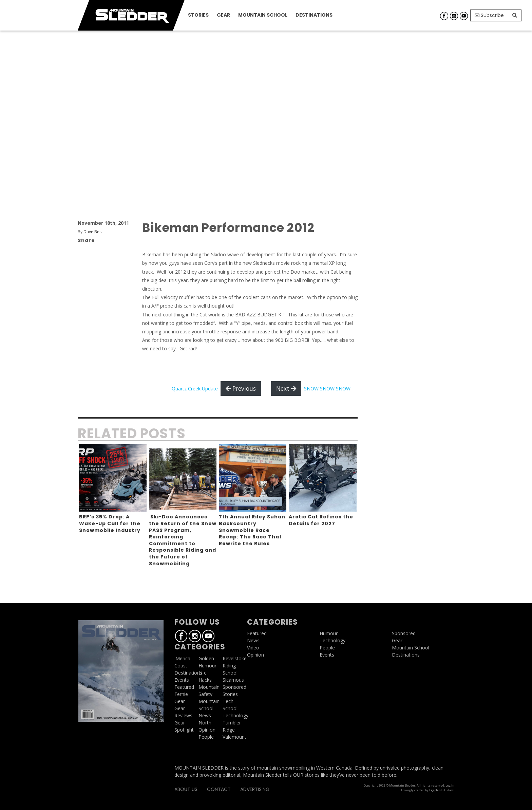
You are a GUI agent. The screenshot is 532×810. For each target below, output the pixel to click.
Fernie (181, 694)
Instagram (454, 16)
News (205, 715)
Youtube (464, 16)
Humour (207, 666)
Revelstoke (235, 658)
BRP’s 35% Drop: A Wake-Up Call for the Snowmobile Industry (110, 523)
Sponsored (234, 687)
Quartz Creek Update (195, 389)
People (206, 737)
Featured (184, 687)
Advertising (255, 789)
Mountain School (263, 15)
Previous (241, 388)
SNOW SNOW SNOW (327, 389)
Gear (223, 15)
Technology (235, 715)
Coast (181, 666)
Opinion (207, 730)
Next (286, 388)
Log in (450, 785)
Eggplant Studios (441, 790)
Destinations (314, 15)
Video (253, 648)
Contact (219, 789)
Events (182, 680)
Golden (206, 658)
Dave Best (93, 232)
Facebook (444, 16)
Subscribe (489, 15)
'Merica (182, 658)
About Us (186, 789)
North (205, 723)
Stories (198, 15)
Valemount (234, 737)
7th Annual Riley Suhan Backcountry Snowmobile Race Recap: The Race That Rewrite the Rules (252, 530)
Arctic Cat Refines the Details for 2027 (321, 520)
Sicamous (233, 680)
